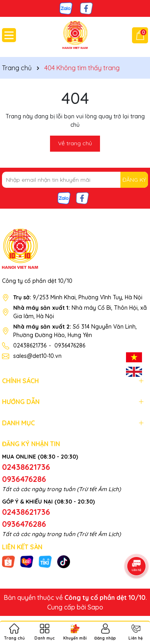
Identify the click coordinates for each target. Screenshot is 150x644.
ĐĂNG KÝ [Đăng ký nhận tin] (134, 180)
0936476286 (70, 345)
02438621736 (30, 345)
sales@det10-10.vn (37, 356)
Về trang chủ (75, 143)
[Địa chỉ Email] (75, 180)
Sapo (95, 607)
